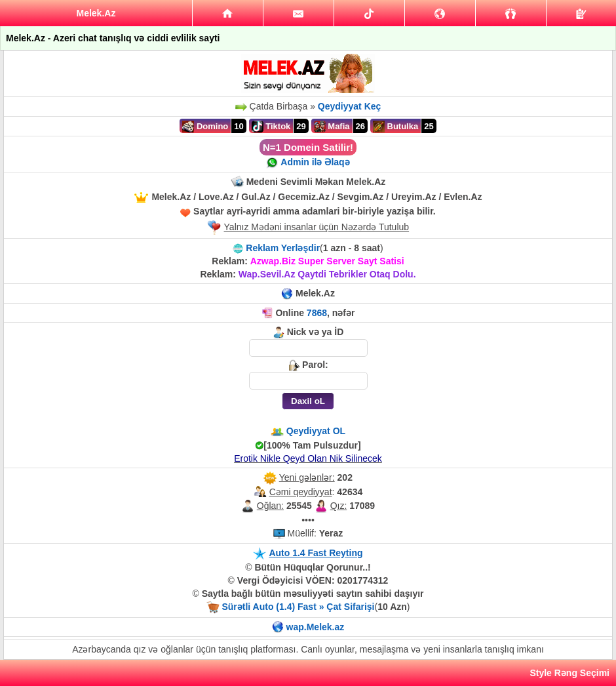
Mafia (332, 127)
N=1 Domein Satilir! (308, 147)
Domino (205, 127)
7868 (317, 313)
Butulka (395, 127)
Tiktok (271, 127)
